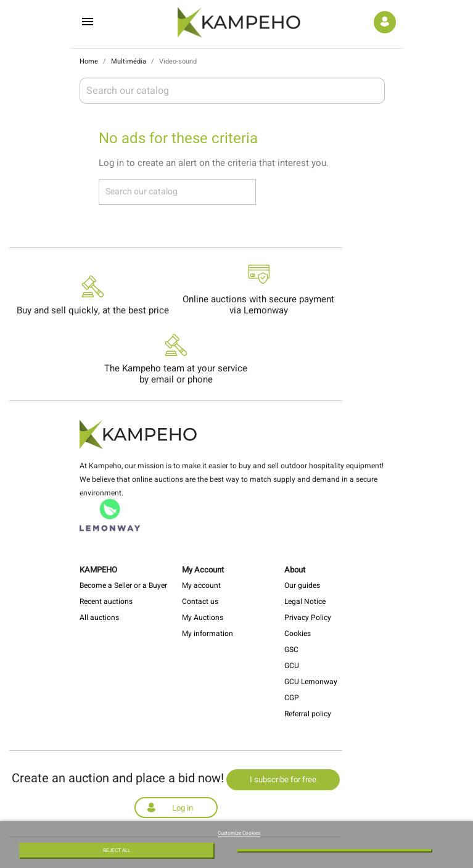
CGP (292, 698)
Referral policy (308, 714)
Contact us (200, 601)
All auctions (99, 618)
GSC (291, 650)
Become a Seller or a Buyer (123, 585)
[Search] (232, 91)
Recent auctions (106, 601)
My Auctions (203, 618)
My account (201, 585)
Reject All (117, 850)
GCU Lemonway (311, 682)
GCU (292, 666)
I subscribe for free (283, 779)
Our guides (302, 585)
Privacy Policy (308, 618)
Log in (183, 808)
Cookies (298, 634)
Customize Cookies (239, 833)
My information (208, 634)
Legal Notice (305, 601)
